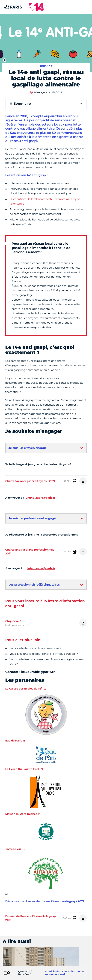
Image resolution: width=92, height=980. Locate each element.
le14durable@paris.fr (41, 498)
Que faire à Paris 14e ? (25, 973)
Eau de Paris (14, 741)
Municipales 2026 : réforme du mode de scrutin (65, 973)
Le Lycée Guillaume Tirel (22, 769)
